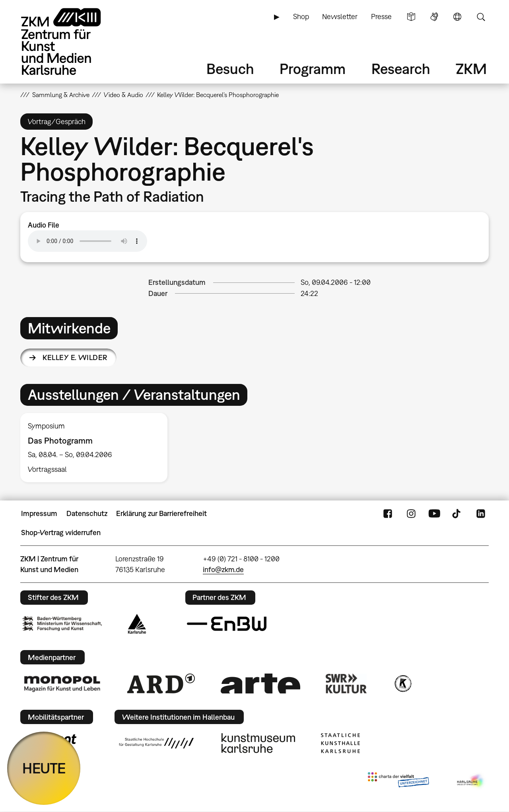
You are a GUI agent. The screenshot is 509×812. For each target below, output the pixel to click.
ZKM (471, 69)
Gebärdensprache (434, 17)
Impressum (39, 513)
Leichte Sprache (411, 17)
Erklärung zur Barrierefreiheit (161, 513)
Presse (381, 17)
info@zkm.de (223, 570)
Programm (313, 69)
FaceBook (388, 514)
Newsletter (340, 17)
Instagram (411, 514)
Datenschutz (87, 513)
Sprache (457, 17)
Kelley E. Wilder (75, 357)
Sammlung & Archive (61, 95)
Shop (301, 17)
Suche (481, 17)
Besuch (230, 69)
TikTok (457, 514)
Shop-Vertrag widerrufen (61, 533)
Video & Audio (123, 95)
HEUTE (44, 768)
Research (401, 69)
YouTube (434, 514)
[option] (98, 448)
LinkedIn (481, 514)
